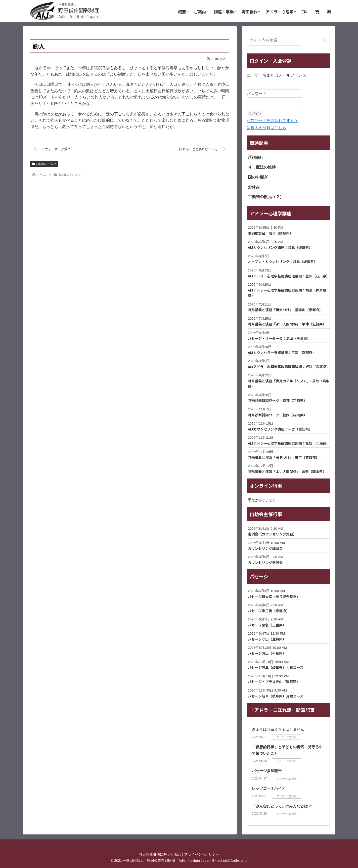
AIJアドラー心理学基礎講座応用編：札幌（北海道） (289, 443)
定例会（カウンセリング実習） (272, 534)
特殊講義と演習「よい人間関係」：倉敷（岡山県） (287, 472)
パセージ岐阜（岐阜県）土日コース (276, 667)
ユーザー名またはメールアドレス (276, 75)
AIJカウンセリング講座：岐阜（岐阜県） (280, 247)
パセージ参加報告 (267, 771)
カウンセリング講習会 (265, 548)
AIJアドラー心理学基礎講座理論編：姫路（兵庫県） (289, 367)
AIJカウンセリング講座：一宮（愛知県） (280, 429)
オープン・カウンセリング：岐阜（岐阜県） (283, 261)
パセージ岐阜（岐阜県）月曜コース (276, 696)
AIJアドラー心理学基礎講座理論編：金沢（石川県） (289, 276)
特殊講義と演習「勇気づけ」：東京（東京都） (284, 457)
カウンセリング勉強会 (265, 563)
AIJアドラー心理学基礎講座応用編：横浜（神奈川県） (287, 293)
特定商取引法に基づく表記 (160, 854)
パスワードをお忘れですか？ (272, 120)
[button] (325, 40)
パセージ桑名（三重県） (267, 625)
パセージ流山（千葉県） (267, 653)
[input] (274, 40)
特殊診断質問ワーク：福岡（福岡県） (277, 415)
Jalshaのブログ (44, 164)
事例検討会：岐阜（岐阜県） (270, 233)
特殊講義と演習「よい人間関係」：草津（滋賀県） (287, 324)
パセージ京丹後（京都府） (269, 611)
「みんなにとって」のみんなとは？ (282, 806)
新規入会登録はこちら (267, 128)
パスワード (257, 94)
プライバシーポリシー (202, 854)
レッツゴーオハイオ (269, 788)
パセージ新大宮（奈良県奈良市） (274, 597)
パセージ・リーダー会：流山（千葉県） (279, 338)
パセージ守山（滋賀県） (267, 639)
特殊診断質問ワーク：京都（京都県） (277, 400)
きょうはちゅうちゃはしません (278, 729)
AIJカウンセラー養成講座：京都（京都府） (282, 352)
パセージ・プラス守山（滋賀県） (274, 682)
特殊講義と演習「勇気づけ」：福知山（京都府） (285, 310)
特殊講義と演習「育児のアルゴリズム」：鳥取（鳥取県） (289, 384)
